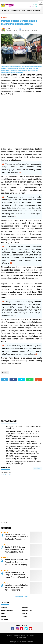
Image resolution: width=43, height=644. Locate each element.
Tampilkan (37, 468)
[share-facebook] (13, 380)
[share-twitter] (21, 380)
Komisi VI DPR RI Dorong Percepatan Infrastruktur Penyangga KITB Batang (15, 549)
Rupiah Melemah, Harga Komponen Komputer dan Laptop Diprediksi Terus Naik (16, 575)
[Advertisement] (21, 122)
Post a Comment (7, 474)
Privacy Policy (21, 638)
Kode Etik (33, 636)
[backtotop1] (41, 642)
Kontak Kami (25, 636)
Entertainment (7, 610)
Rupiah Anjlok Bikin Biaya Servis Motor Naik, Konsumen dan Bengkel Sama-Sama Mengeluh (17, 538)
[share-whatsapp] (30, 380)
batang (5, 17)
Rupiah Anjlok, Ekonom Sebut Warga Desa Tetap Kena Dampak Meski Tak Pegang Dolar (17, 563)
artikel (4, 616)
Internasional (16, 11)
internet (5, 619)
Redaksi (9, 636)
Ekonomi (25, 607)
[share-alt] (5, 380)
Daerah (7, 11)
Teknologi (37, 11)
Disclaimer (16, 636)
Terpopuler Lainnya (22, 597)
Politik (29, 11)
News (24, 11)
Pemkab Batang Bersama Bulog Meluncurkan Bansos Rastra (19, 22)
